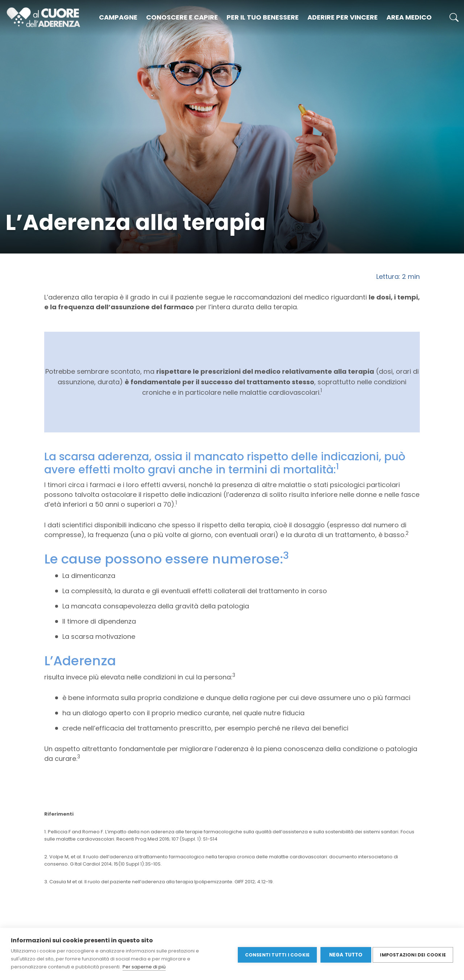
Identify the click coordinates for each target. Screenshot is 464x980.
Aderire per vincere (343, 17)
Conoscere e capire (182, 17)
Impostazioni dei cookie (413, 954)
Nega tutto (344, 954)
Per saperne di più (144, 967)
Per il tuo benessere (263, 17)
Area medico (409, 17)
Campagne (118, 17)
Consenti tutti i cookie (275, 954)
